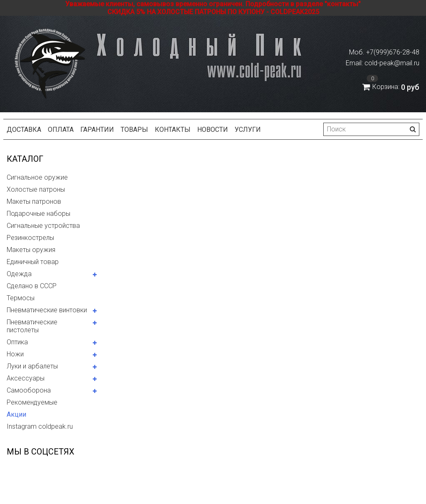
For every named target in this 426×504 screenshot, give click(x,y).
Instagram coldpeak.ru (40, 426)
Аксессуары (26, 378)
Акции (16, 414)
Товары (134, 130)
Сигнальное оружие (37, 177)
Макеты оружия (31, 250)
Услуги (248, 130)
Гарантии (97, 130)
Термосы (21, 298)
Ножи (15, 354)
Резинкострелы (30, 238)
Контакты (173, 130)
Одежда (19, 274)
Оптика (17, 342)
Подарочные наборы (38, 214)
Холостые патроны (36, 189)
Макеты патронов (34, 201)
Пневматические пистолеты (32, 326)
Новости (213, 130)
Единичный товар (33, 262)
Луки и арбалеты (32, 366)
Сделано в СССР (32, 286)
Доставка (24, 130)
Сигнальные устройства (43, 226)
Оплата (61, 130)
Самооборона (29, 390)
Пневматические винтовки (47, 310)
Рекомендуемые (32, 402)
